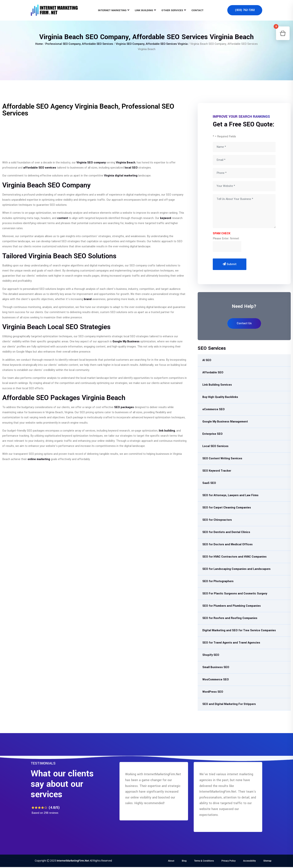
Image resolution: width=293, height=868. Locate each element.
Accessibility (249, 861)
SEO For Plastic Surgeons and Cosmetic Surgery (235, 594)
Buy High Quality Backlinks (220, 397)
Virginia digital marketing (121, 176)
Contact (197, 10)
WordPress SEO (213, 692)
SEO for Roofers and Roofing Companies (230, 618)
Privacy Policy (229, 861)
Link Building (144, 10)
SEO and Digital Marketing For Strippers (229, 704)
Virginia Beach (126, 163)
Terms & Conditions (204, 861)
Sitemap (267, 861)
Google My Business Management (225, 422)
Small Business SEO (216, 667)
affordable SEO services (40, 168)
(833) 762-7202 (245, 10)
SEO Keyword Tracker (217, 471)
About (171, 861)
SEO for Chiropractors (217, 520)
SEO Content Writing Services (222, 458)
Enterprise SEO (212, 434)
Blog (184, 861)
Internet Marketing (112, 10)
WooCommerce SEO (216, 680)
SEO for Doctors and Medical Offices (227, 544)
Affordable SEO (213, 372)
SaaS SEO (209, 483)
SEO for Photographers (218, 581)
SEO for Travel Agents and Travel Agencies (231, 643)
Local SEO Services (215, 446)
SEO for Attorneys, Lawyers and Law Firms (230, 495)
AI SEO (207, 360)
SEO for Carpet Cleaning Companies (227, 508)
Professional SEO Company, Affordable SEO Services (79, 44)
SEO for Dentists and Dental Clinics (226, 532)
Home (39, 44)
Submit (230, 264)
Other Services (172, 10)
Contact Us (244, 323)
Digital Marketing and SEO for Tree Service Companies (239, 630)
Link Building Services (217, 385)
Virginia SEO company (91, 163)
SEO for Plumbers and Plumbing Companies (232, 606)
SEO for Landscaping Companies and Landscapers (236, 569)
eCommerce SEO (214, 409)
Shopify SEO (211, 655)
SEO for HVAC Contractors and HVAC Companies (234, 557)
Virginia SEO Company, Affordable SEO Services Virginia (152, 44)
